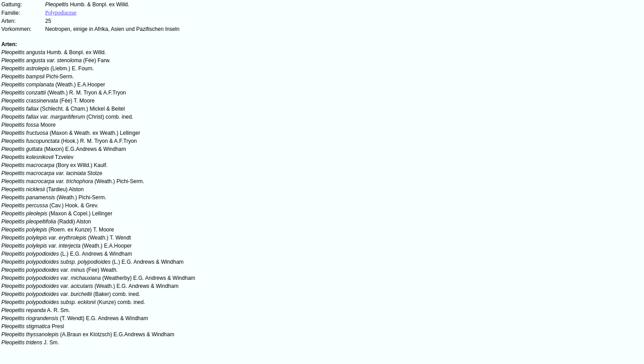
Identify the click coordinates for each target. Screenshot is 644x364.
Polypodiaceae (61, 13)
